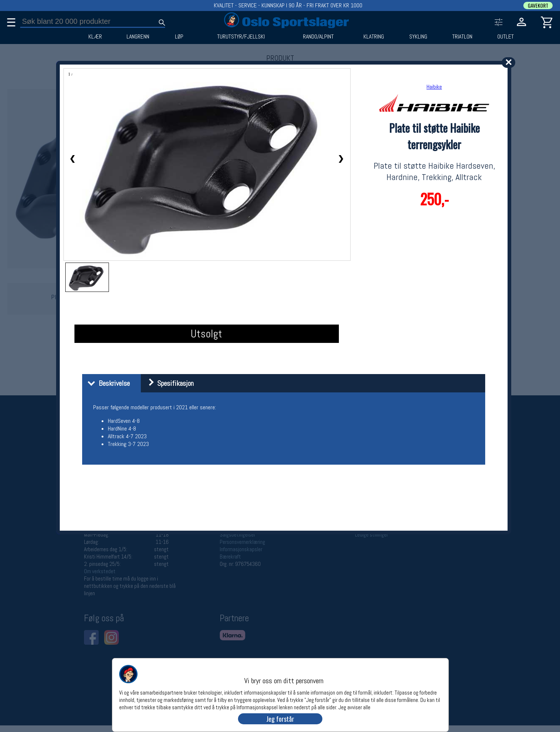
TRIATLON (462, 37)
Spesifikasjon (168, 383)
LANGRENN (138, 37)
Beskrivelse (107, 383)
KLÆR (95, 37)
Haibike (434, 87)
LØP (179, 37)
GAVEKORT (538, 6)
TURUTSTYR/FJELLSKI (241, 37)
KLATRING (374, 37)
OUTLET (506, 37)
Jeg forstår (280, 719)
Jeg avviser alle (354, 707)
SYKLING (418, 37)
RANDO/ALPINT (318, 37)
